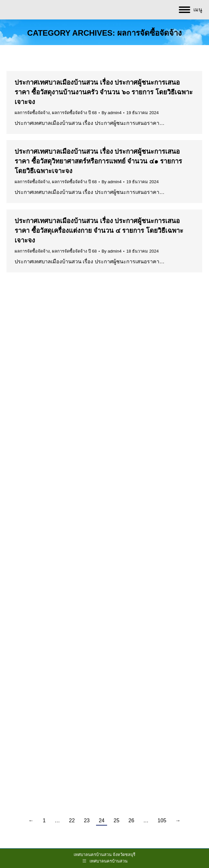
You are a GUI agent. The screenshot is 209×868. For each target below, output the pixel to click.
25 (117, 820)
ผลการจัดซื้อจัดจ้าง (32, 113)
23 (87, 820)
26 (131, 820)
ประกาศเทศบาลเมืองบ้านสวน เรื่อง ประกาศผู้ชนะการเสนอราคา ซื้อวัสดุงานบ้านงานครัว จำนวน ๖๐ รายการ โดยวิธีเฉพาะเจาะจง (104, 92)
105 (162, 820)
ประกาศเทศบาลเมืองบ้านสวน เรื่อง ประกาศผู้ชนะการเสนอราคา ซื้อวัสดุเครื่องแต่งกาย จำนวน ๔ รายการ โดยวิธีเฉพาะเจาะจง (99, 231)
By (111, 113)
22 (72, 820)
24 (102, 820)
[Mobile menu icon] (191, 10)
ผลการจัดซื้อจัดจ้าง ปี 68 (74, 113)
